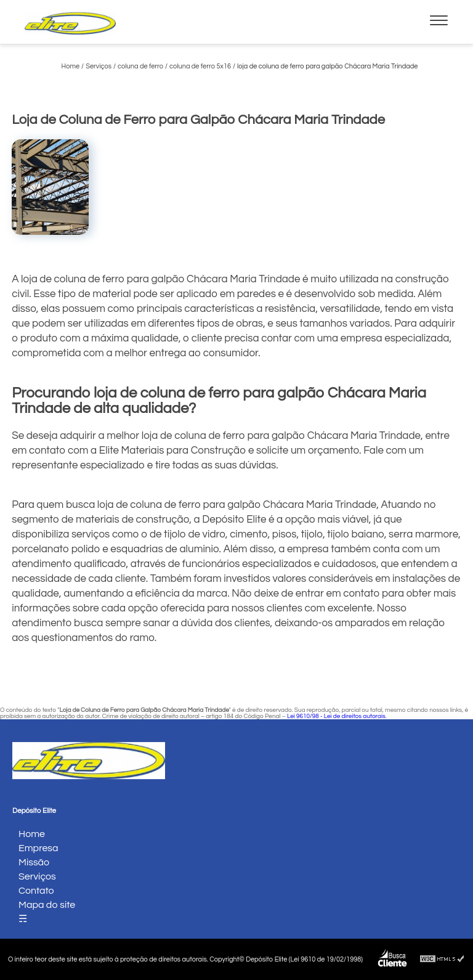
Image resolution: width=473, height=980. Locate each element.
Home (32, 834)
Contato (36, 891)
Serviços (37, 876)
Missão (34, 862)
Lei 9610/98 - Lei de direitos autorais (336, 716)
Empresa (38, 848)
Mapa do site (47, 905)
